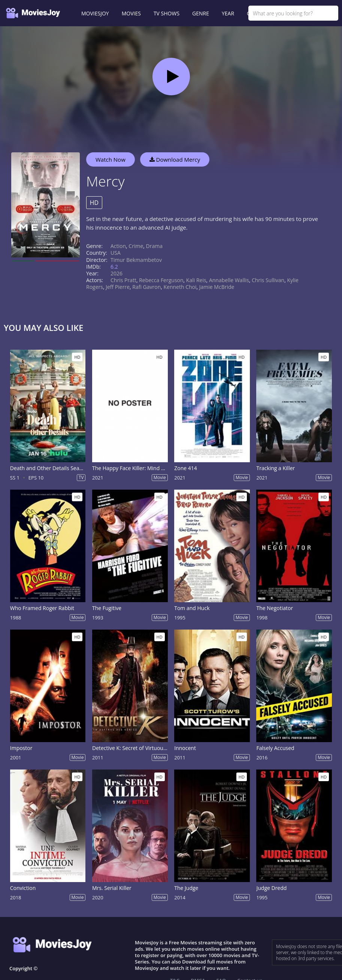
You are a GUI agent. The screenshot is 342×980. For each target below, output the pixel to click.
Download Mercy (175, 159)
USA (116, 253)
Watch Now (111, 159)
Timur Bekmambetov (136, 260)
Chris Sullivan (268, 280)
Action (118, 246)
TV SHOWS (167, 13)
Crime (136, 246)
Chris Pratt (123, 280)
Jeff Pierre (118, 287)
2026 (116, 273)
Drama (154, 246)
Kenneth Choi (180, 287)
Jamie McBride (217, 287)
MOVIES (131, 13)
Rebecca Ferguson (161, 280)
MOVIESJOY (95, 13)
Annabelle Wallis (229, 280)
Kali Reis (196, 280)
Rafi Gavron (146, 287)
